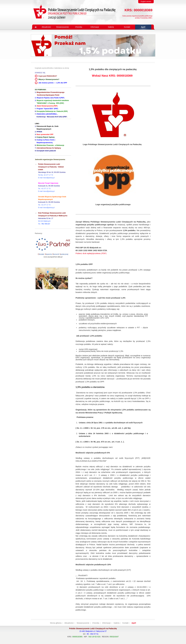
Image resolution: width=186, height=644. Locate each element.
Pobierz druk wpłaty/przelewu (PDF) (91, 253)
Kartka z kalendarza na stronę (59, 68)
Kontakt (125, 623)
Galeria (117, 623)
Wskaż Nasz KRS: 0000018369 (112, 76)
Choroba (96, 623)
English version (146, 2)
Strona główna (56, 623)
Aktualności (69, 623)
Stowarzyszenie (83, 623)
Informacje (106, 623)
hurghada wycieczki (42, 68)
